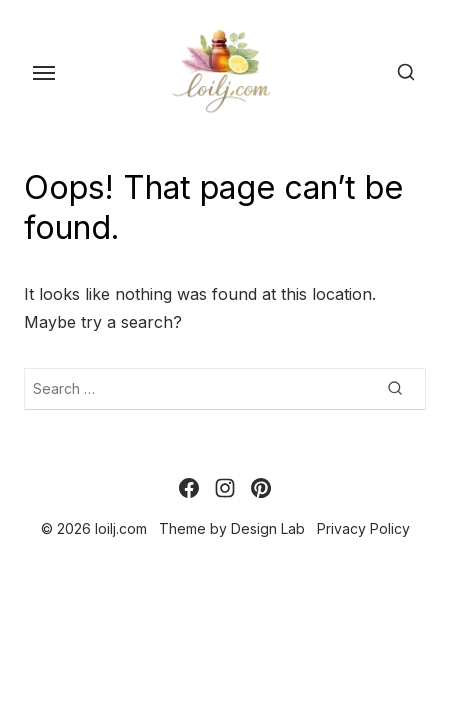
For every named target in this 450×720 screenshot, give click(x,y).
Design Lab (268, 528)
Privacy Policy (363, 528)
